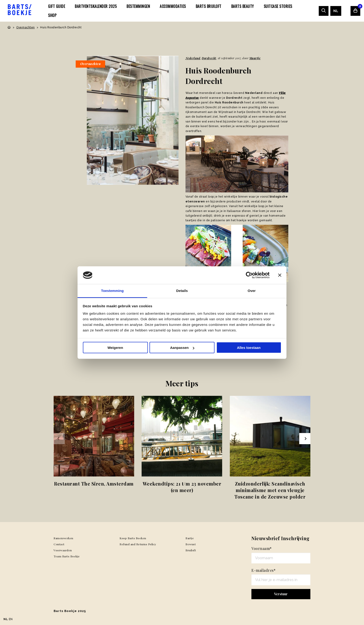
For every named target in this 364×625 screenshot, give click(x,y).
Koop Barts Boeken (133, 538)
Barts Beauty (243, 6)
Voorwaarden (63, 550)
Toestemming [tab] (112, 291)
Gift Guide (57, 6)
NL (336, 11)
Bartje (190, 538)
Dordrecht (209, 58)
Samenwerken (63, 538)
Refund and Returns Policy (138, 544)
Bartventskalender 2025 (96, 6)
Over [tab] (252, 291)
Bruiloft (191, 550)
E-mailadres (263, 570)
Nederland (193, 58)
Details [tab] (182, 291)
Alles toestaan (249, 348)
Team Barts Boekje (67, 556)
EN (11, 619)
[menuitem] (57, 6)
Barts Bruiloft (209, 6)
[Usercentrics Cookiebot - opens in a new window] (249, 275)
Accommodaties (173, 6)
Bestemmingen (138, 6)
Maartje (255, 58)
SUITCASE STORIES (278, 6)
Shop (52, 15)
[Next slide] (305, 439)
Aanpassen (182, 348)
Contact (59, 544)
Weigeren (115, 348)
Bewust (191, 544)
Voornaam (262, 548)
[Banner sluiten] (280, 275)
